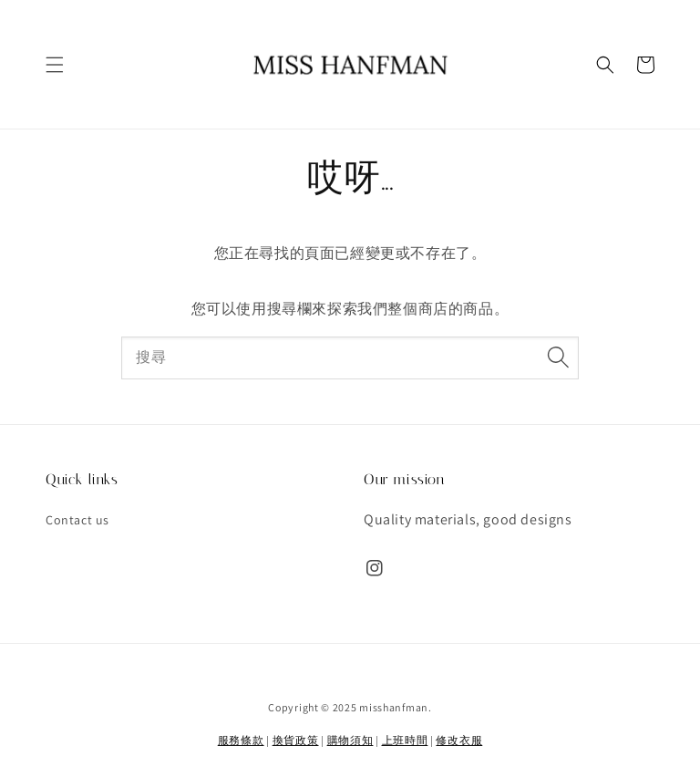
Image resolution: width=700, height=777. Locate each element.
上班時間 (405, 740)
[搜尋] (558, 357)
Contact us (77, 520)
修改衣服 (459, 740)
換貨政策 (296, 740)
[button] (55, 65)
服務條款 (241, 740)
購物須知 (350, 740)
